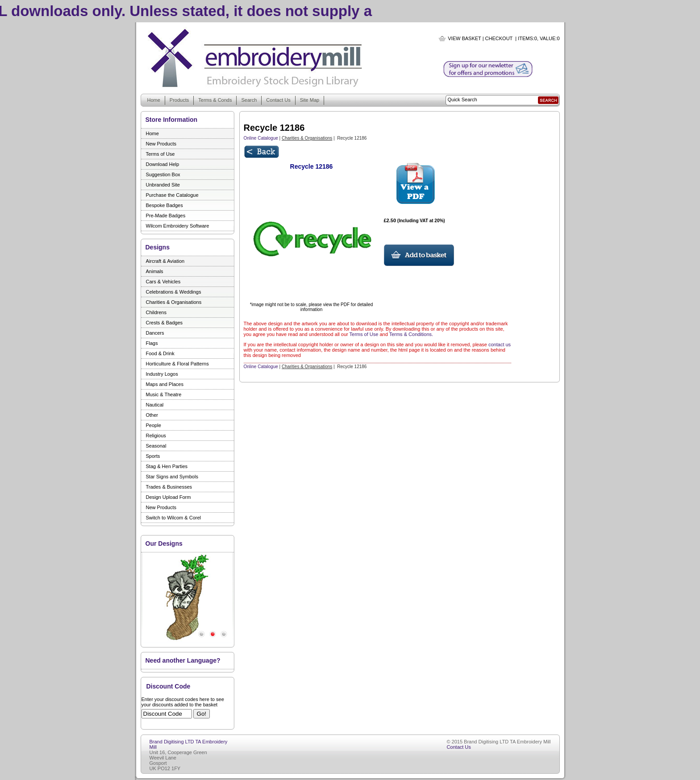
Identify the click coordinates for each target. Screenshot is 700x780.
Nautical (155, 405)
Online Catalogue (261, 138)
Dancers (155, 333)
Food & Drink (160, 353)
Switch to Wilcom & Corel (173, 518)
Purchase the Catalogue (172, 195)
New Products (161, 144)
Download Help (163, 164)
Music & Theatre (164, 394)
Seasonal (156, 446)
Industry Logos (162, 374)
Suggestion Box (163, 174)
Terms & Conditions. (411, 334)
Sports (153, 456)
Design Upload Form (169, 497)
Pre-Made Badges (166, 216)
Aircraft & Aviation (165, 261)
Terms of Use (160, 154)
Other (152, 415)
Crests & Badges (165, 323)
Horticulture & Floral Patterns (177, 364)
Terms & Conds (215, 100)
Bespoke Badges (165, 205)
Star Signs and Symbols (172, 477)
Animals (155, 271)
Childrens (156, 312)
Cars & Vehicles (163, 282)
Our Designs (164, 544)
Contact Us (278, 100)
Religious (156, 436)
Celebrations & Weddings (174, 292)
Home (154, 100)
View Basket (464, 38)
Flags (152, 343)
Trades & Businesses (169, 487)
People (154, 425)
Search (249, 100)
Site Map (310, 100)
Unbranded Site (163, 185)
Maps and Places (165, 384)
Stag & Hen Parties (167, 466)
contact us (500, 344)
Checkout (499, 38)
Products (179, 100)
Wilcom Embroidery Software (178, 226)
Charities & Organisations (174, 302)
